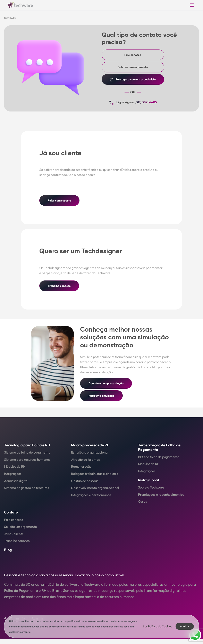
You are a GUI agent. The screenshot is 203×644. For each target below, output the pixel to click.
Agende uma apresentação (106, 383)
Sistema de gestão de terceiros (27, 488)
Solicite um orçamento (20, 527)
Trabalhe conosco (59, 286)
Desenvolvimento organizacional (95, 488)
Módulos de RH (15, 466)
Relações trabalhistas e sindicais (95, 474)
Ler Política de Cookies (158, 626)
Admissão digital (16, 481)
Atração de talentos (85, 459)
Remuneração (81, 466)
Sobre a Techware (151, 487)
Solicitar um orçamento (133, 67)
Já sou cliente (14, 534)
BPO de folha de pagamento (159, 457)
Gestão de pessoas (85, 481)
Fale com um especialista (133, 79)
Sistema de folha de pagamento (27, 452)
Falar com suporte (59, 200)
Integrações (13, 474)
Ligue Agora (133, 103)
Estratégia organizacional (90, 452)
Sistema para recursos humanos (27, 459)
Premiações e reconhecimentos (161, 494)
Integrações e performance (91, 495)
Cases (142, 501)
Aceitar (185, 626)
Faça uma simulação (101, 396)
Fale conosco (133, 55)
